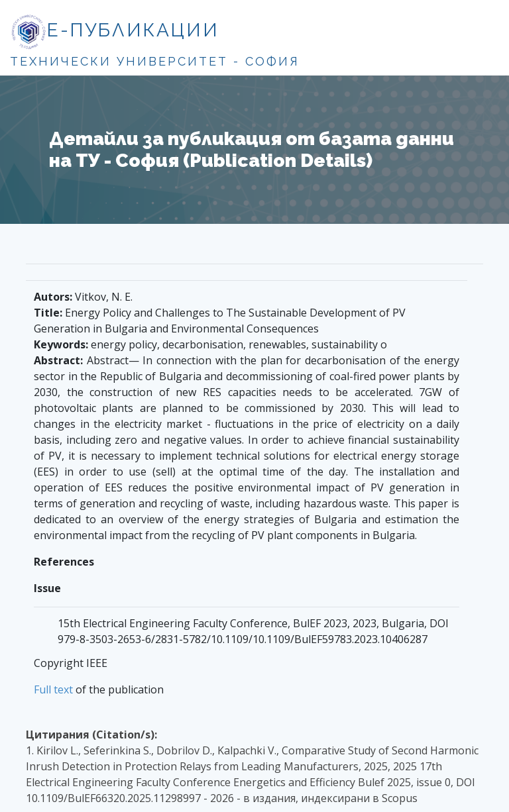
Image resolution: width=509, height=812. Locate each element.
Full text (53, 689)
